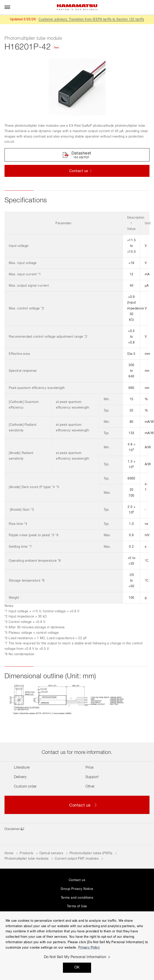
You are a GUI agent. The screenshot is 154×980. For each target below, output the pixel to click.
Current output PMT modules (77, 859)
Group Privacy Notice (77, 889)
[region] (77, 946)
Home (9, 853)
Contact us (77, 880)
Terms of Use (77, 906)
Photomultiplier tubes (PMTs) (91, 853)
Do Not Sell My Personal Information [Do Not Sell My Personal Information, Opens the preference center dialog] (75, 957)
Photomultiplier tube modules (27, 859)
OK (77, 968)
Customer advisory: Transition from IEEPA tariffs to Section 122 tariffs (91, 19)
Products (26, 853)
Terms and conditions (77, 898)
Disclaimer (12, 829)
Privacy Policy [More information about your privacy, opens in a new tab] (89, 948)
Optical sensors (51, 853)
